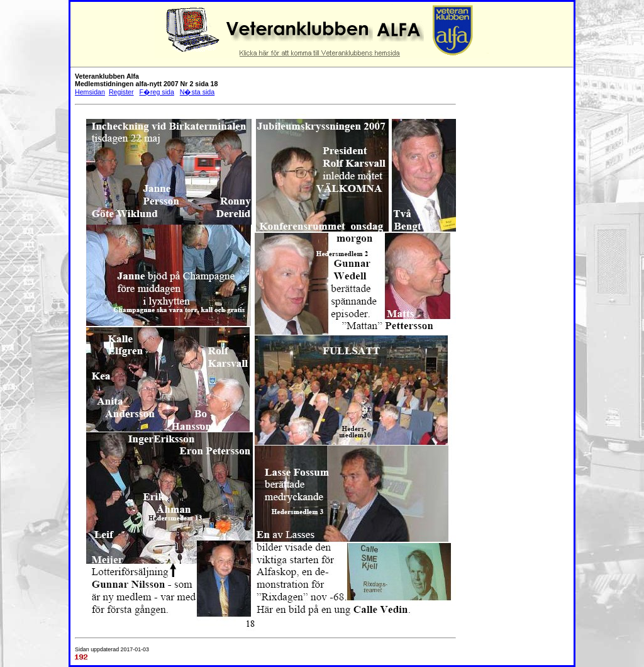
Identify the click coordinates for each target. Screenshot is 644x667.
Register (121, 92)
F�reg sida (156, 92)
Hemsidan (90, 92)
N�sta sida (197, 92)
